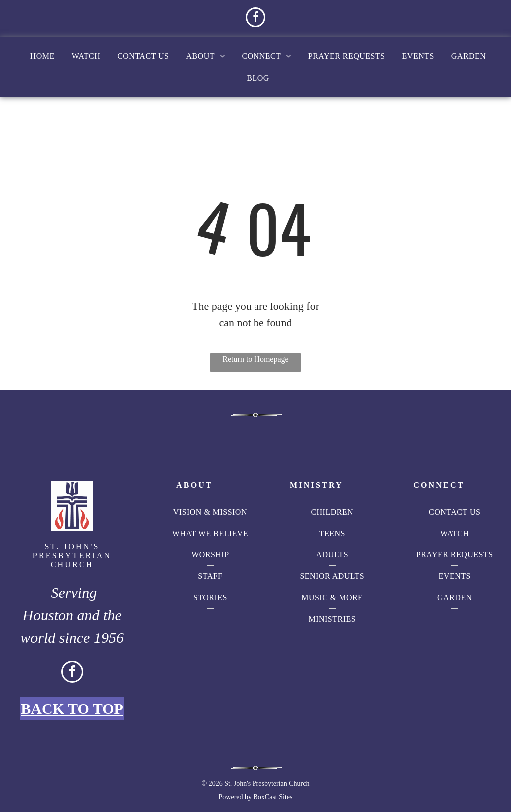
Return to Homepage (255, 359)
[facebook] (255, 19)
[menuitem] (43, 56)
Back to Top (72, 708)
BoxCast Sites (273, 797)
